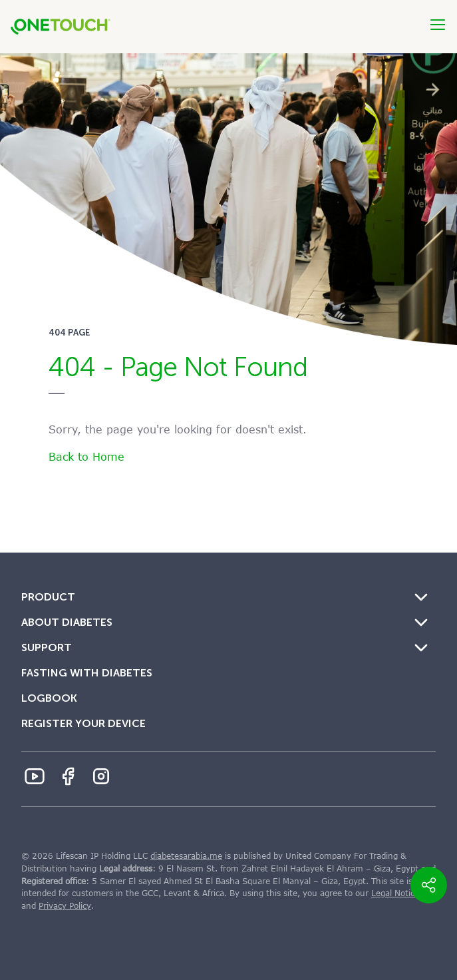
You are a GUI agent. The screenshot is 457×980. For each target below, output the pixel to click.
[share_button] (429, 885)
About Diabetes (67, 622)
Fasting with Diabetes (87, 673)
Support (47, 647)
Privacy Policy (65, 906)
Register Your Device (83, 723)
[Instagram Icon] (101, 776)
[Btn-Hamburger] (438, 25)
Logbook (49, 698)
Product (48, 597)
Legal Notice (395, 893)
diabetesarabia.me (186, 856)
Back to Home (86, 457)
